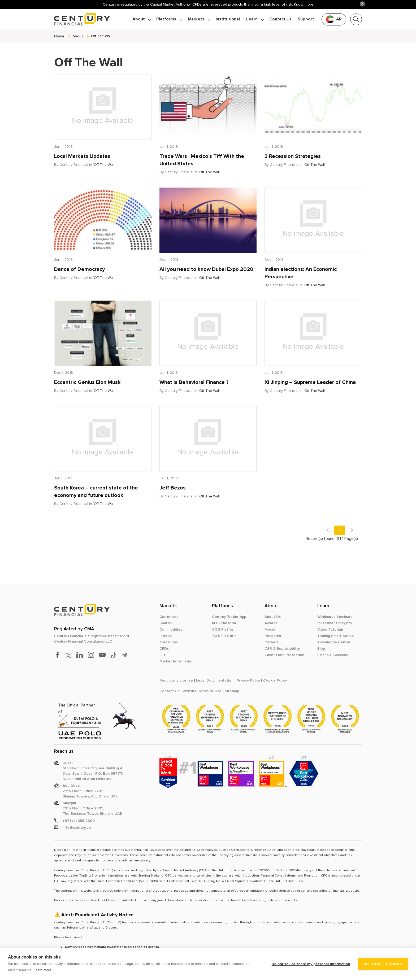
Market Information (176, 661)
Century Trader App (229, 617)
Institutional (228, 19)
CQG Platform (224, 630)
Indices (166, 636)
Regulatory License (176, 680)
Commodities (171, 630)
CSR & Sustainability (282, 649)
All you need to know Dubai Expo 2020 (206, 269)
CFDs (164, 649)
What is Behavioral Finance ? (194, 382)
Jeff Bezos (173, 488)
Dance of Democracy (79, 269)
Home (59, 36)
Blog (321, 649)
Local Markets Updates (82, 156)
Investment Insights (335, 623)
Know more (304, 4)
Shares (166, 623)
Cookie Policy (275, 680)
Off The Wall (104, 165)
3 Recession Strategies (293, 156)
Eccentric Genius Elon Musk (87, 382)
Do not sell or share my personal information (311, 964)
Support (306, 19)
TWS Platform (224, 636)
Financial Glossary (333, 655)
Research (273, 636)
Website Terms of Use (202, 691)
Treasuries (169, 642)
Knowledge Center (334, 642)
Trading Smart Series (335, 636)
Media (270, 630)
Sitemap (232, 691)
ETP (163, 655)
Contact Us (280, 19)
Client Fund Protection (284, 655)
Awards (271, 623)
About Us (273, 617)
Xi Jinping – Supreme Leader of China (310, 382)
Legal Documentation (215, 680)
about (78, 36)
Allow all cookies (383, 964)
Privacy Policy (248, 680)
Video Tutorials (330, 630)
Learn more (42, 970)
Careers (272, 642)
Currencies (169, 617)
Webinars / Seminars (335, 617)
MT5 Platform (224, 623)
